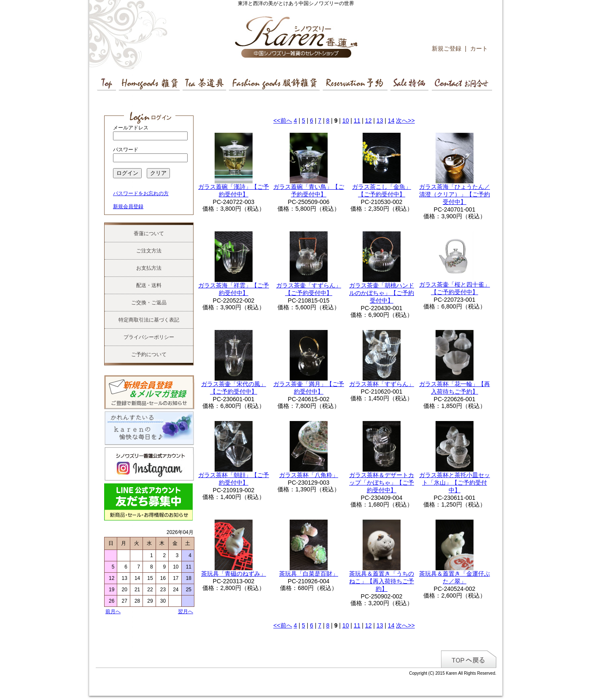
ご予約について (149, 354)
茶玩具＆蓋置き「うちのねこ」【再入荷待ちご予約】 (382, 581)
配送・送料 (149, 285)
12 (369, 121)
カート (479, 48)
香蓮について (149, 233)
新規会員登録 (128, 207)
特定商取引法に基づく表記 (149, 320)
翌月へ (186, 611)
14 (391, 121)
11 (357, 121)
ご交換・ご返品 (149, 303)
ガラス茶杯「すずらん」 (382, 384)
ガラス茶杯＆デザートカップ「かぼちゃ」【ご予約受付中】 (382, 483)
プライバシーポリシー (149, 337)
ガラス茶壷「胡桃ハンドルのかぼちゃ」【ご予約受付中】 (382, 293)
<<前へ (283, 121)
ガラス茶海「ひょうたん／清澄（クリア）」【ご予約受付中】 (455, 194)
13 (380, 121)
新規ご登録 (447, 48)
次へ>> (405, 121)
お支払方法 (149, 268)
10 (346, 121)
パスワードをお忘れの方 (141, 193)
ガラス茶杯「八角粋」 (309, 475)
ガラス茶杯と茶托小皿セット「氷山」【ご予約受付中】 (455, 483)
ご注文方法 (149, 251)
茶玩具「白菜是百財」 (309, 574)
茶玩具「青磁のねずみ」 (234, 574)
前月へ (113, 611)
